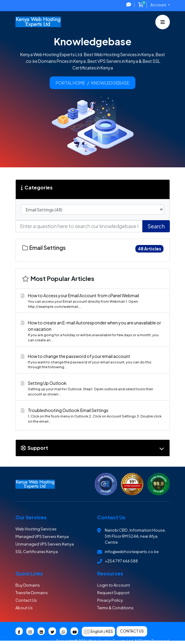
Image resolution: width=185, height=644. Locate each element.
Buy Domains (28, 585)
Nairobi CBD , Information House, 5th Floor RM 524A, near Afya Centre (135, 536)
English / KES (98, 632)
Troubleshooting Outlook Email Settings (92, 416)
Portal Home (70, 83)
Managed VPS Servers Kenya (42, 536)
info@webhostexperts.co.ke (132, 552)
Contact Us (26, 600)
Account (159, 5)
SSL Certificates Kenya (37, 552)
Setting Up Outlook (92, 388)
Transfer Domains (32, 593)
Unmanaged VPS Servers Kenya (45, 544)
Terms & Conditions (115, 608)
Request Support (113, 593)
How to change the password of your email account (92, 362)
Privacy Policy (110, 600)
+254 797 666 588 (121, 561)
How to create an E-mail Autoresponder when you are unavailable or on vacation (92, 331)
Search (156, 226)
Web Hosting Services (36, 529)
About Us (24, 608)
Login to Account (114, 585)
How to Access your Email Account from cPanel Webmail (92, 301)
